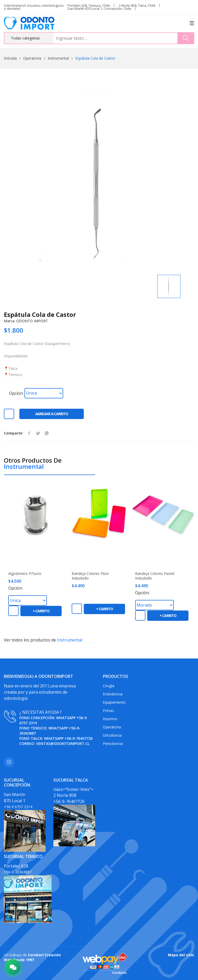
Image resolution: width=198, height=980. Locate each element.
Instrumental (58, 58)
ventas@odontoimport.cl (63, 744)
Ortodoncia (112, 735)
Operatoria (32, 58)
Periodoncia (113, 744)
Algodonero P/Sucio (25, 574)
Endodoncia (113, 694)
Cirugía (109, 686)
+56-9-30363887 (18, 872)
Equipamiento (114, 702)
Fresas (108, 710)
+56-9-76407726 (79, 738)
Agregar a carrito (52, 414)
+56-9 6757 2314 (18, 807)
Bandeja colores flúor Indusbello (90, 576)
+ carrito (41, 611)
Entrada (10, 58)
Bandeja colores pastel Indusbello (155, 576)
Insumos (110, 719)
